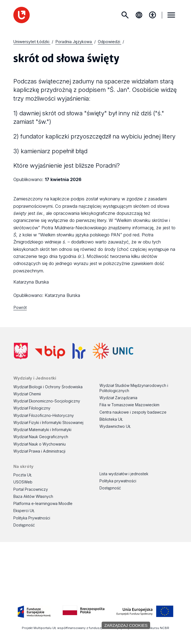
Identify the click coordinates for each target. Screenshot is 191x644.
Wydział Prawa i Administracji (39, 451)
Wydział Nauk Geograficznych (41, 437)
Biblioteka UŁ (111, 419)
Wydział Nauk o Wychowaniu (40, 444)
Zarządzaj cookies (126, 625)
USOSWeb (23, 482)
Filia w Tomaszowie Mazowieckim (129, 405)
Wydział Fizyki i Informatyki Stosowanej (48, 422)
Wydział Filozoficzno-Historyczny (44, 415)
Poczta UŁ (23, 475)
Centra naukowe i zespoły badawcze (133, 412)
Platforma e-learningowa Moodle (43, 503)
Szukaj (125, 15)
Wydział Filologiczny (32, 408)
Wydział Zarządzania (118, 398)
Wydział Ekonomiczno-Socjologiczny (47, 401)
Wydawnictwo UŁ (115, 426)
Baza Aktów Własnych (33, 496)
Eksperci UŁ (24, 511)
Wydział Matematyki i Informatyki (42, 430)
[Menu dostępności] (153, 15)
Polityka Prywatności (32, 518)
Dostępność (24, 525)
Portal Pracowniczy (31, 489)
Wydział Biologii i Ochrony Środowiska (48, 387)
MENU (171, 15)
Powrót (20, 308)
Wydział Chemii (27, 394)
